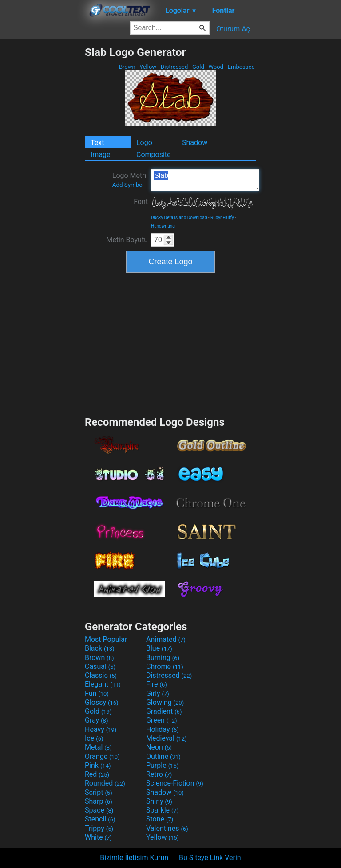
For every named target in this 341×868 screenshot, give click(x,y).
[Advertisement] (42, 179)
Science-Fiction (175, 783)
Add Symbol (128, 185)
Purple (162, 765)
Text (97, 143)
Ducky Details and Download (179, 218)
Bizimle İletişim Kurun (134, 858)
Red (97, 774)
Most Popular (106, 639)
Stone (160, 819)
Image (101, 155)
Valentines (167, 828)
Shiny (159, 801)
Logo (144, 143)
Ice (94, 738)
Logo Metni (130, 180)
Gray (96, 720)
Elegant (103, 684)
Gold (198, 67)
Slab (205, 180)
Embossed (241, 67)
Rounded (105, 783)
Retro (159, 774)
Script (99, 792)
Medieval (167, 738)
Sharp (99, 801)
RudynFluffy (222, 218)
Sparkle (162, 810)
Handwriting (163, 226)
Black (100, 648)
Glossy (102, 702)
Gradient (164, 711)
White (98, 837)
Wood (216, 67)
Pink (98, 765)
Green (162, 720)
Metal (98, 747)
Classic (101, 675)
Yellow (148, 67)
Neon (159, 747)
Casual (100, 666)
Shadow (195, 143)
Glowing (165, 702)
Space (99, 810)
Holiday (163, 729)
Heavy (101, 729)
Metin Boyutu (127, 240)
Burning (163, 658)
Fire (157, 684)
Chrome (165, 666)
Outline (163, 756)
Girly (158, 693)
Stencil (100, 819)
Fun (97, 693)
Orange (102, 756)
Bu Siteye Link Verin (210, 858)
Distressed (174, 67)
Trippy (99, 828)
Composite (154, 155)
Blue (159, 648)
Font (141, 202)
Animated (166, 639)
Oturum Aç (233, 29)
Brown (127, 67)
